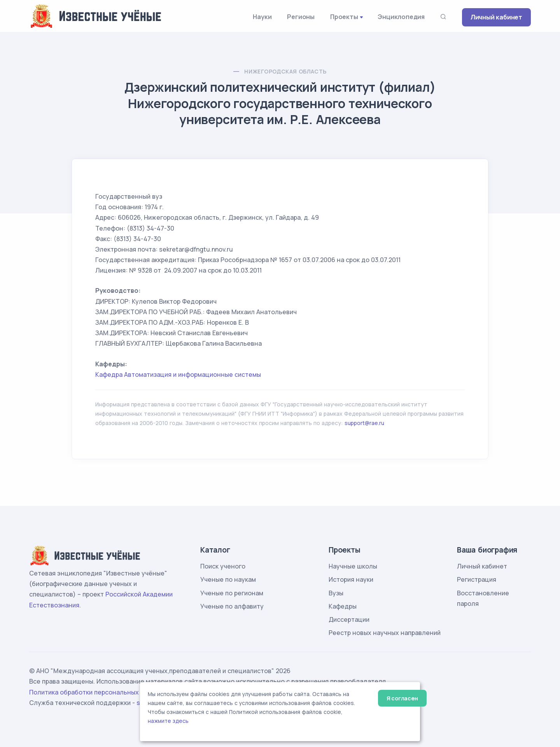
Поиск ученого (223, 566)
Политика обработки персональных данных (96, 692)
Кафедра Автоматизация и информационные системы (178, 374)
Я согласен (402, 698)
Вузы (336, 593)
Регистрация (477, 579)
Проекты (344, 17)
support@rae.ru (364, 423)
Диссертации (349, 619)
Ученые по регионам (232, 593)
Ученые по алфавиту (232, 606)
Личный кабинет (496, 17)
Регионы (301, 17)
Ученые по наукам (228, 579)
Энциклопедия (401, 17)
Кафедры (343, 606)
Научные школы (353, 566)
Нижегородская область (285, 71)
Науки (262, 17)
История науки (351, 579)
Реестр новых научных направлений (385, 633)
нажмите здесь (168, 721)
